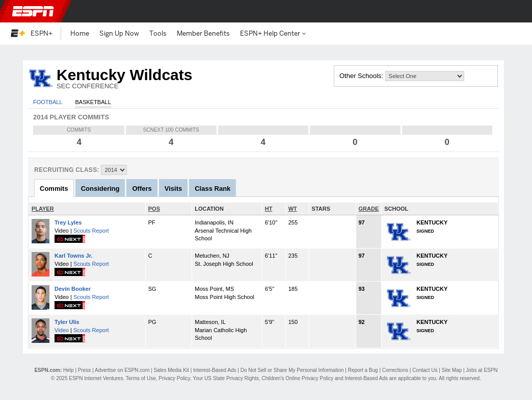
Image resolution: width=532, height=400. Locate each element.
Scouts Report (91, 231)
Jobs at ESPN (482, 370)
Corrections (395, 370)
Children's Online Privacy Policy (297, 378)
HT (269, 209)
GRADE (369, 209)
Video (62, 330)
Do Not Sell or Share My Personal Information (292, 370)
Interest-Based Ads (215, 370)
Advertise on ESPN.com (122, 370)
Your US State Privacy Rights (226, 378)
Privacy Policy (174, 378)
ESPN (33, 11)
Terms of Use (141, 378)
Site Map (452, 370)
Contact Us (425, 370)
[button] (516, 11)
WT (293, 209)
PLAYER (43, 209)
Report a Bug (363, 370)
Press (85, 370)
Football (48, 102)
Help (69, 370)
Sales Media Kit (171, 370)
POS (154, 209)
